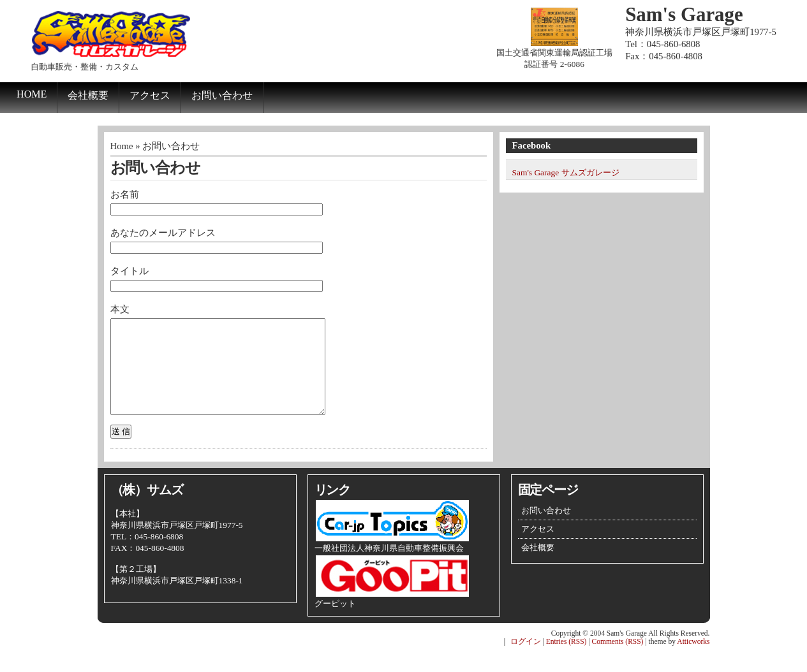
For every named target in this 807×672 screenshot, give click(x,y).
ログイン (526, 661)
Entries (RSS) (566, 661)
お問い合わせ (222, 95)
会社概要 (88, 95)
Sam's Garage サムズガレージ (566, 172)
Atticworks (693, 661)
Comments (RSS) (618, 661)
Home (32, 94)
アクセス (150, 95)
